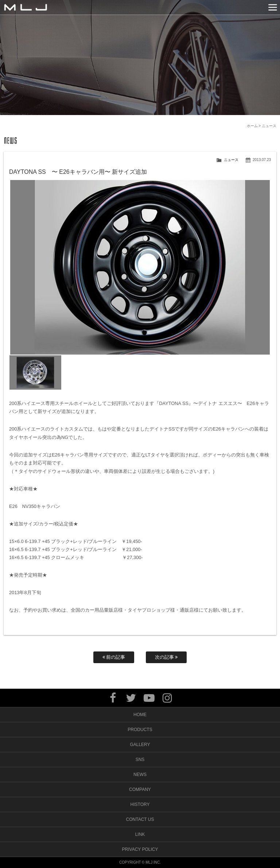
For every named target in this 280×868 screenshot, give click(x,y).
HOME (140, 715)
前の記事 (114, 657)
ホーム (252, 126)
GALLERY (140, 745)
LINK (140, 834)
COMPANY (140, 789)
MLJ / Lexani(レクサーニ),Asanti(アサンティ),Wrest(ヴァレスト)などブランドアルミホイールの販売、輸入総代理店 (26, 7)
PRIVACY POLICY (140, 849)
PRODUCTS (140, 730)
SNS (140, 760)
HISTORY (140, 804)
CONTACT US (140, 819)
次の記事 (166, 657)
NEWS (140, 775)
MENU (273, 7)
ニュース (231, 160)
